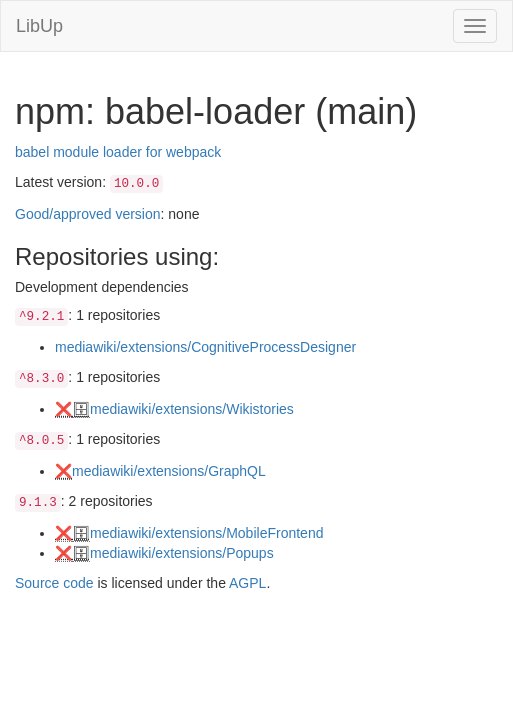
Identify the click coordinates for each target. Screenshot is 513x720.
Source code (54, 583)
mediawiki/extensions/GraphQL (169, 471)
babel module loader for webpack (118, 152)
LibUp (39, 26)
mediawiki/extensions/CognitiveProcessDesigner (205, 347)
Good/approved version (88, 214)
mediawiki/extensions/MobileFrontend (206, 533)
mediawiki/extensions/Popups (182, 553)
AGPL (247, 583)
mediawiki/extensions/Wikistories (192, 409)
